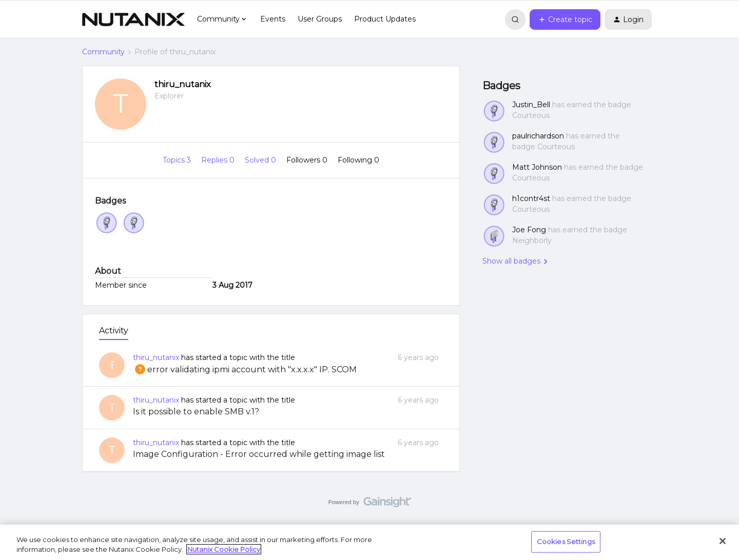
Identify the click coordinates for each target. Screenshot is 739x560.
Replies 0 (219, 160)
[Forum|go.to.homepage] (133, 19)
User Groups (320, 19)
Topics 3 (178, 160)
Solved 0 (261, 160)
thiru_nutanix (183, 84)
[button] (565, 19)
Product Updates (385, 19)
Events (273, 19)
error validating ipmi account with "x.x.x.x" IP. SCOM (245, 369)
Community (103, 52)
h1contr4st (531, 198)
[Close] (723, 541)
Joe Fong (529, 230)
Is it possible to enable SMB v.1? (196, 412)
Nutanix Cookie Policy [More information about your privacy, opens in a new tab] (224, 549)
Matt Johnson (537, 167)
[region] (369, 542)
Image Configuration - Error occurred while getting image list (259, 454)
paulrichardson (538, 136)
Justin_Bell (531, 105)
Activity (114, 331)
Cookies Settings (566, 542)
